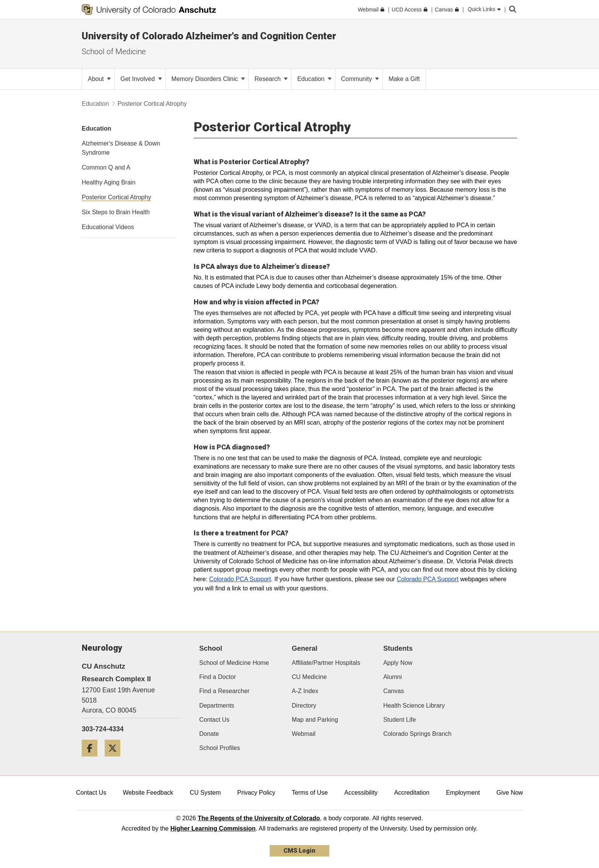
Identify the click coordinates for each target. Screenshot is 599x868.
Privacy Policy (256, 793)
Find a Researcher (225, 691)
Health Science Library (414, 706)
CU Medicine (309, 677)
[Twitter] (115, 759)
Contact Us (215, 720)
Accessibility (361, 793)
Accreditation (412, 793)
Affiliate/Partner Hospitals (326, 663)
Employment (463, 793)
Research (271, 79)
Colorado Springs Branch (417, 734)
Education (314, 79)
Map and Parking (315, 720)
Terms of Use (310, 793)
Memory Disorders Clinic (208, 79)
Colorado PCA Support (240, 579)
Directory (304, 706)
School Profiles (220, 748)
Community (360, 79)
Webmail (304, 734)
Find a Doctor (218, 677)
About (99, 79)
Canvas (393, 691)
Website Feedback (148, 793)
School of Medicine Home (234, 663)
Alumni (393, 677)
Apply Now (398, 663)
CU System (205, 793)
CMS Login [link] (299, 851)
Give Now (510, 793)
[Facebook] (92, 759)
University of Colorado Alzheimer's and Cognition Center (209, 36)
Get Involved (141, 79)
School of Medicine (114, 52)
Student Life (399, 720)
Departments (217, 706)
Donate (209, 734)
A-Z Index (305, 691)
